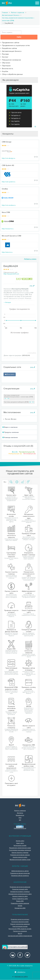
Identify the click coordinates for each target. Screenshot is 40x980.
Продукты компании (11, 432)
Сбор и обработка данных (12, 74)
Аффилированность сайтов (20, 871)
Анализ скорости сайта (20, 857)
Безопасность (7, 69)
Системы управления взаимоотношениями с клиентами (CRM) (18, 19)
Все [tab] (5, 482)
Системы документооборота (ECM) (19, 402)
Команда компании (10, 437)
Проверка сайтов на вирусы (20, 876)
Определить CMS (20, 908)
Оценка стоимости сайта (20, 896)
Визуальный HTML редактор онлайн (20, 929)
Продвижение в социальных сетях (15, 45)
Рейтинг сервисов (18, 13)
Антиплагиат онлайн (20, 846)
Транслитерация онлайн (20, 927)
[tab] (11, 482)
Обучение (5, 63)
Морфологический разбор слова (20, 860)
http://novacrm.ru (8, 229)
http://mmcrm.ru (7, 252)
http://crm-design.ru (9, 158)
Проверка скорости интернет (20, 919)
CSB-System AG (8, 165)
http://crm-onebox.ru (9, 205)
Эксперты (20, 813)
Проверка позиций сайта (20, 889)
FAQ (20, 818)
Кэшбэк (4, 71)
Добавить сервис (30, 259)
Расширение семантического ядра (20, 848)
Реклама (5, 54)
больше (7, 302)
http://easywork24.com (11, 274)
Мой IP (20, 934)
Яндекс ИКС (20, 901)
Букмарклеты (20, 815)
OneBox (5, 189)
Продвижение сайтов (10, 43)
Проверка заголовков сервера (20, 855)
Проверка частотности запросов (20, 887)
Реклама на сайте (20, 977)
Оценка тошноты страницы (20, 853)
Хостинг (4, 57)
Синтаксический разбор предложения (20, 936)
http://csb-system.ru (9, 182)
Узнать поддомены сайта (20, 899)
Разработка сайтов (9, 48)
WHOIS (20, 906)
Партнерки (6, 66)
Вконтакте (10, 374)
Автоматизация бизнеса (11, 15)
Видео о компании (10, 427)
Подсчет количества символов (20, 924)
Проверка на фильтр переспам (20, 873)
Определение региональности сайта (20, 894)
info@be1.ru (20, 972)
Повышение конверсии (11, 60)
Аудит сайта (20, 843)
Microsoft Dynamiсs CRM (12, 236)
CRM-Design (7, 142)
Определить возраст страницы (20, 892)
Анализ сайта (20, 841)
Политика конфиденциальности (20, 968)
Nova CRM (6, 212)
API (20, 820)
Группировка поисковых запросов (20, 850)
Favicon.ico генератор (20, 931)
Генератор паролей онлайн (20, 922)
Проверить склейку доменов (20, 903)
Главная (5, 13)
